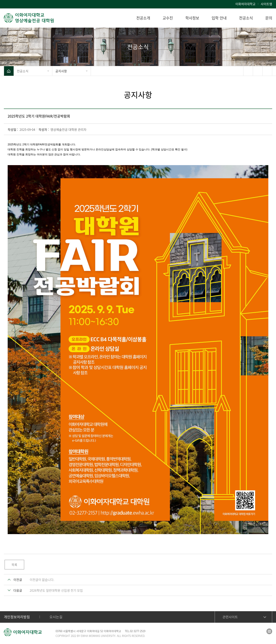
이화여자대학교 (245, 4)
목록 (14, 565)
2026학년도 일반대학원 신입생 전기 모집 (56, 590)
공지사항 (61, 71)
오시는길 (56, 617)
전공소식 (23, 71)
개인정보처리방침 (17, 617)
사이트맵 (266, 4)
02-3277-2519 (138, 631)
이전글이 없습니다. (42, 580)
